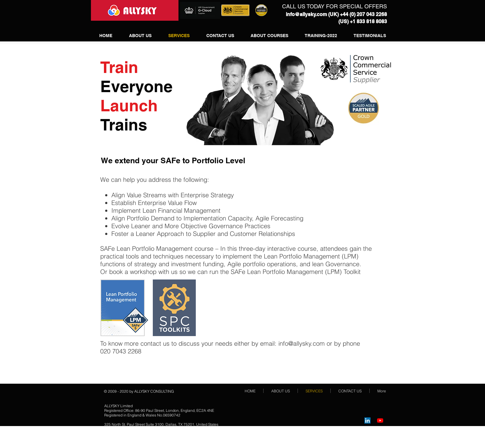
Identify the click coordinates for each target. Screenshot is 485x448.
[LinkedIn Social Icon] (367, 420)
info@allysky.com (306, 14)
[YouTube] (380, 420)
